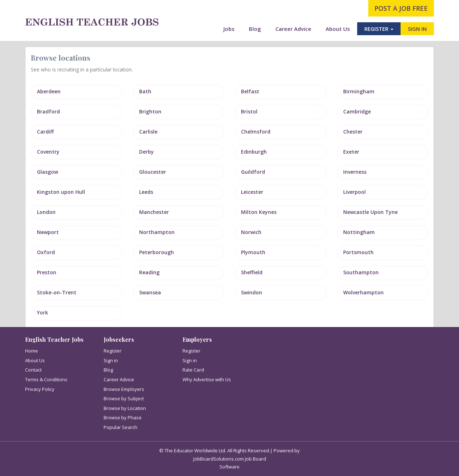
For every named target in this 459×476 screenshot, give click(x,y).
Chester (353, 132)
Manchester (154, 212)
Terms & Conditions (46, 379)
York (42, 312)
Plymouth (253, 252)
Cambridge (357, 111)
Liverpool (354, 192)
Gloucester (153, 172)
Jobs (229, 29)
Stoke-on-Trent (57, 292)
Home (32, 351)
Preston (47, 272)
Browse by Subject (124, 398)
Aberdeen (49, 91)
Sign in (111, 360)
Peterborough (157, 252)
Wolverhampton (363, 292)
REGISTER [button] (379, 29)
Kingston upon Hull (61, 192)
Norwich (251, 232)
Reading (149, 272)
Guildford (253, 172)
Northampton (157, 232)
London (46, 212)
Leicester (252, 192)
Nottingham (359, 232)
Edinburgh (254, 152)
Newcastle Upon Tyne (370, 212)
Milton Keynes (259, 212)
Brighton (150, 111)
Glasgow (48, 172)
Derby (146, 152)
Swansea (150, 292)
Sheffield (252, 272)
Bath (145, 91)
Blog (255, 29)
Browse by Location (125, 408)
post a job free (401, 8)
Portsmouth (358, 252)
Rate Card (193, 370)
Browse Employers (124, 389)
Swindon (252, 292)
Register (113, 351)
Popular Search (120, 427)
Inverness (355, 172)
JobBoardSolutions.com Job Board (230, 459)
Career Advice (293, 29)
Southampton (361, 272)
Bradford (48, 111)
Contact (33, 370)
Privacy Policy (40, 389)
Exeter (351, 152)
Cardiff (45, 132)
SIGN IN (417, 29)
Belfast (250, 91)
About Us (338, 29)
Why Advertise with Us (207, 379)
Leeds (146, 192)
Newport (48, 232)
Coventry (48, 152)
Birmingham (359, 91)
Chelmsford (256, 132)
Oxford (46, 252)
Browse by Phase (123, 417)
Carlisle (148, 132)
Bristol (249, 111)
